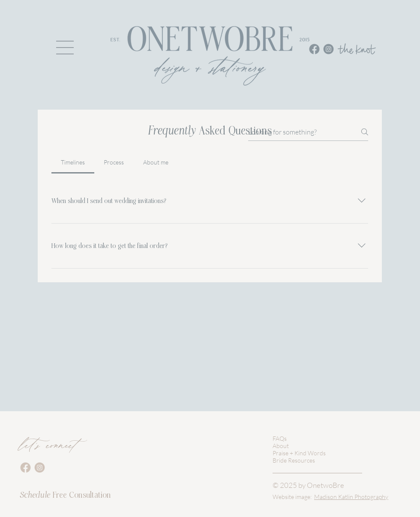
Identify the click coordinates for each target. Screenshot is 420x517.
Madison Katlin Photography (351, 497)
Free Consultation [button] (65, 495)
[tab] (73, 162)
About (281, 446)
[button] (65, 48)
